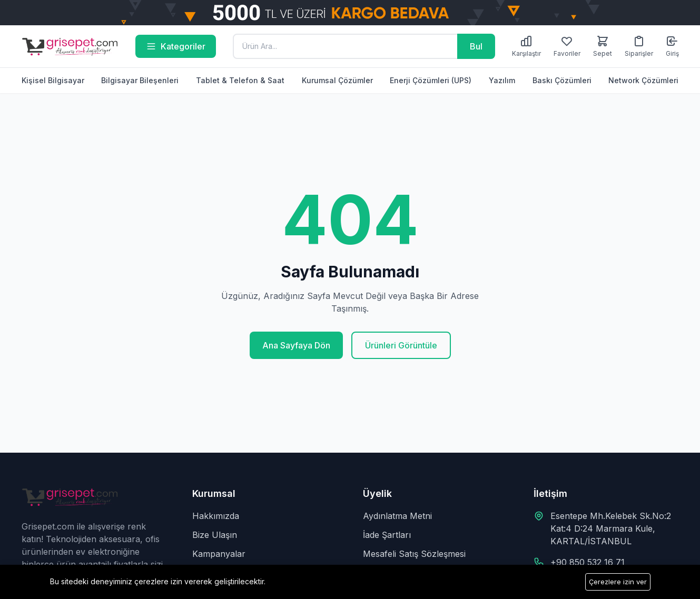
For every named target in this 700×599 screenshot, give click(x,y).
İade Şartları (387, 535)
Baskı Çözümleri (562, 80)
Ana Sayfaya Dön (296, 345)
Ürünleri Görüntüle (401, 345)
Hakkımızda (216, 516)
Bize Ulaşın (215, 535)
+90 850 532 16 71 (588, 562)
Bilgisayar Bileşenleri (140, 80)
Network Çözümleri (643, 80)
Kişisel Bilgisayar (53, 80)
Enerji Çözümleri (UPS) (431, 80)
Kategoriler (176, 46)
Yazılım (502, 80)
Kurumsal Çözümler (337, 80)
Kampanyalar (219, 554)
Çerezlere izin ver (618, 582)
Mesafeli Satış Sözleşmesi (414, 554)
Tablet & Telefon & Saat (240, 80)
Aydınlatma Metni (397, 516)
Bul (476, 46)
